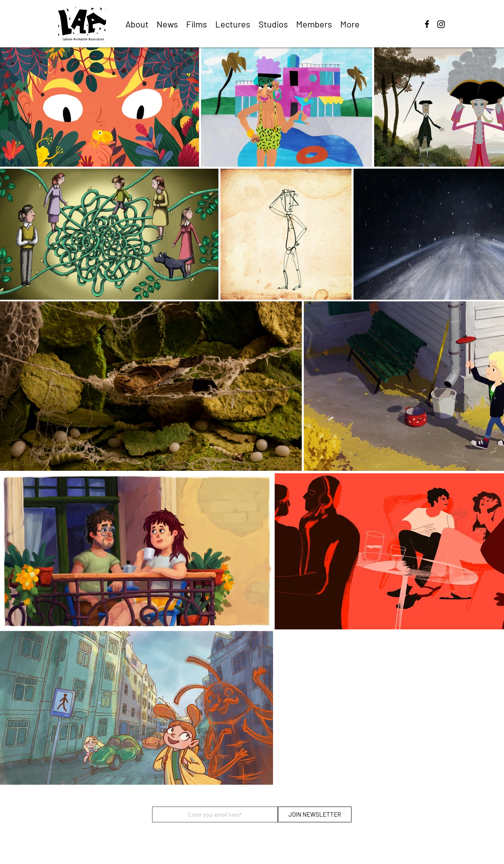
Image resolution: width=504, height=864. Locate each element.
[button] (197, 24)
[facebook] (427, 24)
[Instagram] (441, 24)
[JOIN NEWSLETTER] (315, 814)
